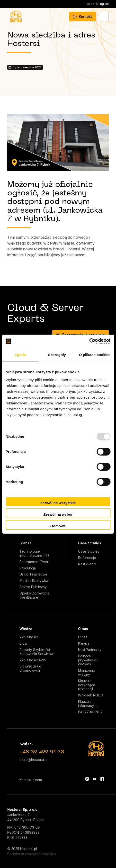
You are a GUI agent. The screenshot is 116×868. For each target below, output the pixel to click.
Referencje (87, 558)
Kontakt (82, 16)
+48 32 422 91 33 (42, 752)
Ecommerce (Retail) (35, 562)
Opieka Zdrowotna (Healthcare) (35, 595)
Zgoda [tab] (20, 355)
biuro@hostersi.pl (33, 760)
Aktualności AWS (33, 660)
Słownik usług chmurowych (30, 668)
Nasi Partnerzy (90, 650)
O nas (83, 629)
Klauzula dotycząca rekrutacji (87, 685)
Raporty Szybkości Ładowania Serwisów (36, 652)
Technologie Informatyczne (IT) (34, 553)
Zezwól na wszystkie (58, 503)
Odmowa (58, 526)
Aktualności (29, 637)
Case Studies (90, 543)
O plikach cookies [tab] (95, 355)
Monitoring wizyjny (87, 672)
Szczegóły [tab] (57, 355)
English (97, 4)
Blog (23, 643)
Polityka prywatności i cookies (89, 660)
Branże (26, 543)
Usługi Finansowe (33, 574)
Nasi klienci (87, 564)
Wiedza (26, 629)
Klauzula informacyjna (88, 704)
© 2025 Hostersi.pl (22, 849)
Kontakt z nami (31, 780)
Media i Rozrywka (34, 581)
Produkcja (28, 568)
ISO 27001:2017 (90, 712)
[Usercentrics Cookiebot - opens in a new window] (89, 341)
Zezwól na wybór (58, 514)
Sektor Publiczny (33, 587)
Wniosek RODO (91, 695)
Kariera (84, 643)
